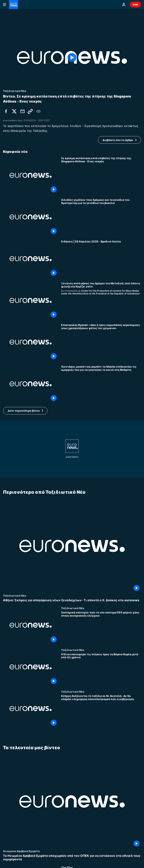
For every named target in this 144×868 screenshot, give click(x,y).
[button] (25, 411)
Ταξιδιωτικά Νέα (15, 595)
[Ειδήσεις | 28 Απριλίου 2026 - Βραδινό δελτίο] (101, 259)
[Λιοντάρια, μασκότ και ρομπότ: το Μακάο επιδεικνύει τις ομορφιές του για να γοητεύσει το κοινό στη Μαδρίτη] (101, 384)
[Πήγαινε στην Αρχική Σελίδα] (13, 4)
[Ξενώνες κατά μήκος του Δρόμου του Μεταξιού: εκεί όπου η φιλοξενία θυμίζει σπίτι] (101, 300)
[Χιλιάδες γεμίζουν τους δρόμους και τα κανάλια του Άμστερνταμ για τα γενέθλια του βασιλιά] (101, 217)
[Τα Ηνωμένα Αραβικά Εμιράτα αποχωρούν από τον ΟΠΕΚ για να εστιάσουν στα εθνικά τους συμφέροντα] (72, 858)
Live (135, 4)
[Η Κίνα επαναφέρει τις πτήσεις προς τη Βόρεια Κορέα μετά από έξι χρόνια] (101, 669)
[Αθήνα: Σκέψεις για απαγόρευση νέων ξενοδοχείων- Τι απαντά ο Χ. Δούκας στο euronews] (72, 600)
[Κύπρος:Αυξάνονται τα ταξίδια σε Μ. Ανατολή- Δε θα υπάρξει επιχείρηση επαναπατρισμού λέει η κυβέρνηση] (101, 711)
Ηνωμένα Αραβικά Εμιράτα (21, 851)
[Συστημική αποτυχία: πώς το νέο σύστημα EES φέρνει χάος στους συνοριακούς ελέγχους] (101, 627)
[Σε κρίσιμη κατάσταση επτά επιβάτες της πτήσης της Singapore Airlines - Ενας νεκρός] (101, 175)
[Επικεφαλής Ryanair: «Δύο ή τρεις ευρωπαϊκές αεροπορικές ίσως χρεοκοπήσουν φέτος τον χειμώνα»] (101, 342)
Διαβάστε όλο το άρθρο (118, 140)
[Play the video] (72, 58)
